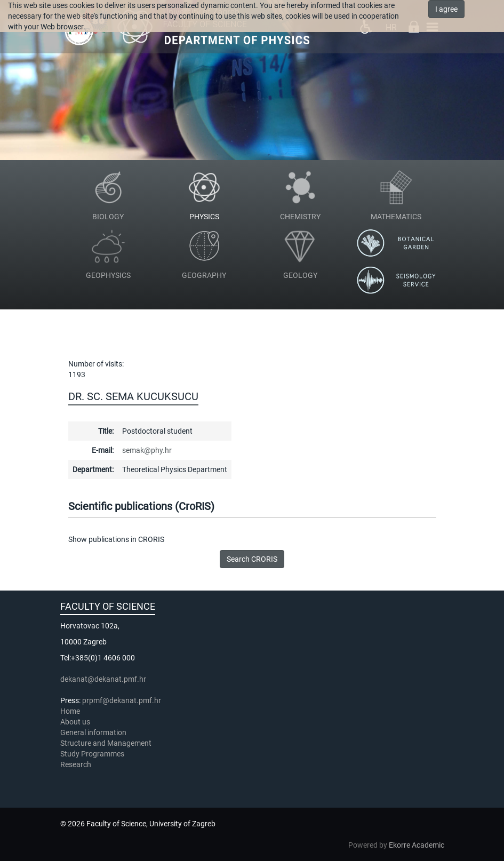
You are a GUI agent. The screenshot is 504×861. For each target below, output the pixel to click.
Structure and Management (106, 743)
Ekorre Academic (417, 845)
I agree (446, 9)
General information (93, 732)
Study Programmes (92, 754)
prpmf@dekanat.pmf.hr (122, 700)
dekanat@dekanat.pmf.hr (103, 679)
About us (76, 722)
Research (77, 764)
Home (70, 711)
